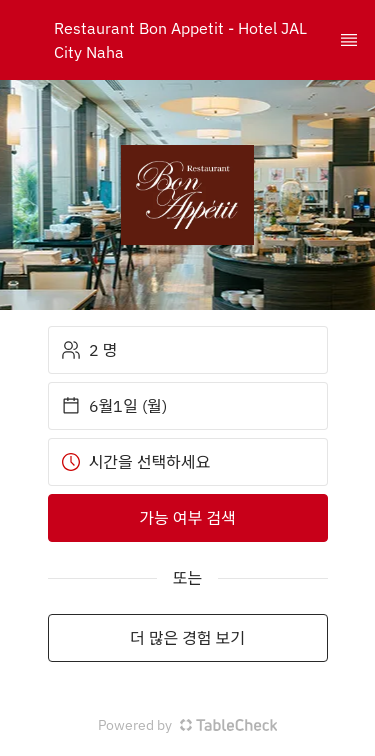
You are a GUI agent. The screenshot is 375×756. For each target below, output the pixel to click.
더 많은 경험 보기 (187, 638)
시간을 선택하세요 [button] (136, 462)
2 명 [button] (89, 350)
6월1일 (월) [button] (114, 406)
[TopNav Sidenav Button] (349, 40)
